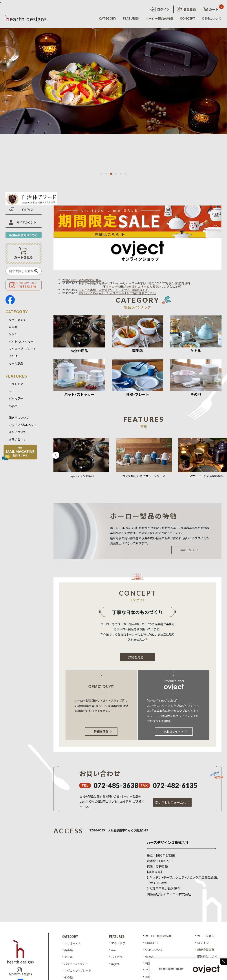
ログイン (160, 9)
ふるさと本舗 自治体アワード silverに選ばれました (113, 290)
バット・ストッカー (21, 341)
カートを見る (206, 936)
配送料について (19, 417)
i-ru (11, 391)
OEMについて (212, 18)
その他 (13, 356)
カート (211, 9)
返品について (17, 432)
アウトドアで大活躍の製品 (206, 476)
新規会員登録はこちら (24, 235)
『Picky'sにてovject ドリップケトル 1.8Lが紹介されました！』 (117, 293)
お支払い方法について (23, 425)
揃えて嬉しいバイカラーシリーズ (144, 476)
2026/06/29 (70, 280)
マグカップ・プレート (22, 349)
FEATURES (131, 18)
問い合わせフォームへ (172, 802)
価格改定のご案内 (90, 280)
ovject (13, 406)
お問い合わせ (17, 439)
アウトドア (16, 384)
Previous (56, 455)
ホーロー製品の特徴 (159, 18)
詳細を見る (189, 550)
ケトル (13, 334)
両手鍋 (13, 327)
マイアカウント (27, 222)
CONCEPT (188, 18)
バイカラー (16, 398)
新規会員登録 (206, 950)
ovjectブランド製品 (81, 476)
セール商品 (16, 363)
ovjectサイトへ (175, 731)
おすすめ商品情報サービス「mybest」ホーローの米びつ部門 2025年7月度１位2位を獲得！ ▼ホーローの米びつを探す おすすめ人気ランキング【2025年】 (127, 285)
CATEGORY (108, 18)
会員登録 (186, 9)
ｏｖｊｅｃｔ (17, 319)
